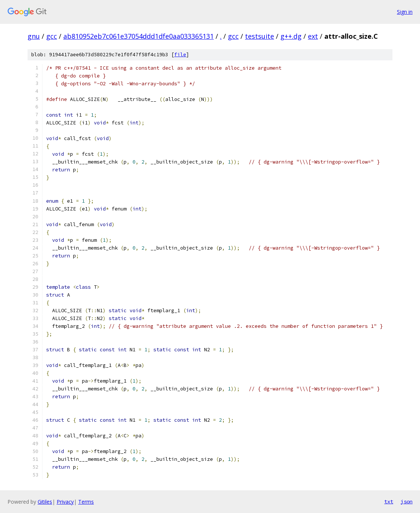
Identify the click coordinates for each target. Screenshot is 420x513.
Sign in (405, 12)
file (180, 55)
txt (389, 501)
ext (313, 36)
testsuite (260, 36)
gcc (52, 36)
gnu (34, 36)
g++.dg (291, 36)
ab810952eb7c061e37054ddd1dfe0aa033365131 (139, 36)
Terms (86, 502)
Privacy (65, 502)
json (407, 501)
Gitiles (45, 502)
